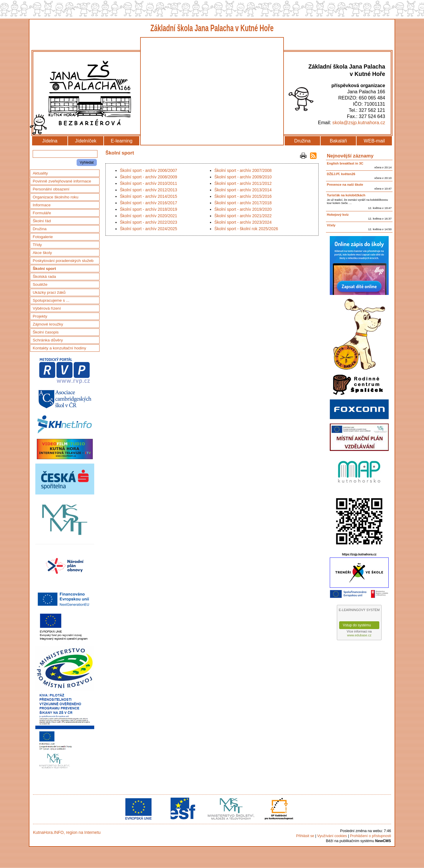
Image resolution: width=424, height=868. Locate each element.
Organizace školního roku (56, 197)
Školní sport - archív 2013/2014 (243, 190)
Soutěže (40, 284)
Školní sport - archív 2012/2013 (149, 190)
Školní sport (44, 269)
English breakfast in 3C (345, 163)
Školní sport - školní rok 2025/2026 (246, 229)
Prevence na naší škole (345, 185)
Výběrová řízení (47, 308)
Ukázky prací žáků (49, 292)
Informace (42, 205)
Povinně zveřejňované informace (62, 181)
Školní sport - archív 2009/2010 (243, 177)
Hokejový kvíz (338, 215)
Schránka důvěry (48, 340)
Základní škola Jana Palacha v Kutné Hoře (212, 28)
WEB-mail (374, 141)
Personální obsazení (51, 189)
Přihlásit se (305, 836)
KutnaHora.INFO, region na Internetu (67, 832)
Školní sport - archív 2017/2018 (243, 203)
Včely (331, 225)
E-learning (121, 141)
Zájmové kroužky (48, 324)
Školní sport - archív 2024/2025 (149, 229)
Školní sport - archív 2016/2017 (149, 203)
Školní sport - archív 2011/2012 (243, 183)
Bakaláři (338, 141)
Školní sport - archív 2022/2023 (149, 222)
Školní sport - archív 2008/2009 (149, 177)
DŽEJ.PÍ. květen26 (341, 174)
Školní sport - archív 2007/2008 (243, 170)
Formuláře (42, 213)
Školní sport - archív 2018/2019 (149, 209)
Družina (302, 141)
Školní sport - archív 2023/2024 (243, 222)
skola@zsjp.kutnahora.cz (359, 122)
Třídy (37, 245)
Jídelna (50, 141)
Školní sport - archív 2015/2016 (243, 196)
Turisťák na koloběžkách (346, 195)
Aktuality (40, 173)
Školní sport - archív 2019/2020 (243, 209)
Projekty (40, 316)
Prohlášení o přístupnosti (371, 836)
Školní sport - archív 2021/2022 (243, 216)
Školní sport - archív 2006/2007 (149, 170)
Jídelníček (86, 141)
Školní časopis (46, 332)
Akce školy (42, 253)
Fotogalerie (43, 237)
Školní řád (42, 221)
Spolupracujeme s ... (51, 300)
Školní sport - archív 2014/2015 (149, 196)
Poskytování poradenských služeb (63, 261)
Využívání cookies (332, 836)
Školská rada (44, 277)
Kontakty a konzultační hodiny (59, 348)
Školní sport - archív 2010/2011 (149, 183)
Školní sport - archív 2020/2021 (149, 216)
